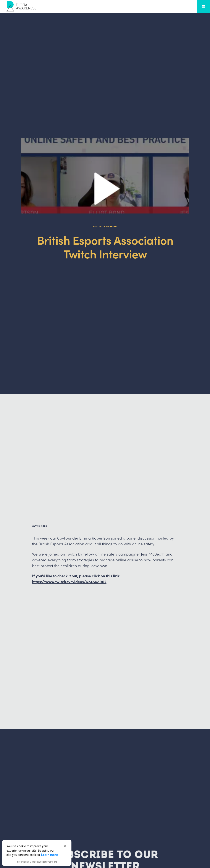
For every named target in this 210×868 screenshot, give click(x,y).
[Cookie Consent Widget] (37, 853)
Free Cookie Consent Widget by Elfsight (37, 862)
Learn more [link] (49, 855)
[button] (65, 846)
